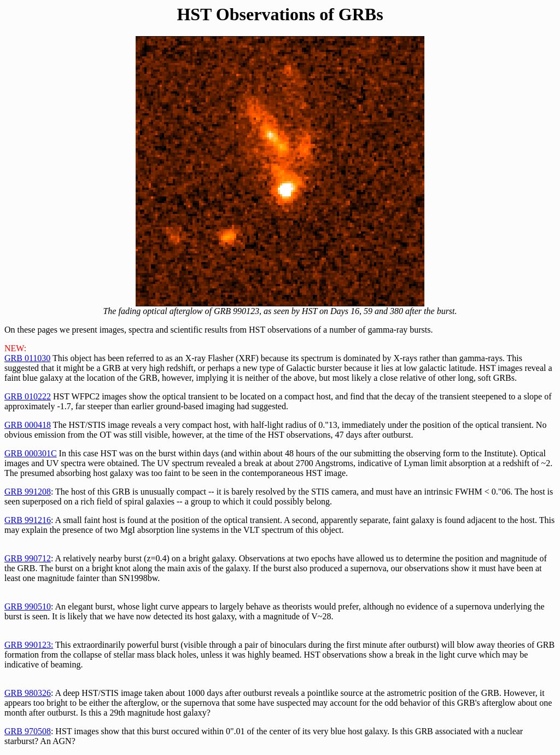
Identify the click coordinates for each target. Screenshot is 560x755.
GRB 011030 (27, 358)
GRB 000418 (28, 425)
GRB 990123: (29, 645)
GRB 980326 (28, 693)
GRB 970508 (28, 731)
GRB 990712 (28, 558)
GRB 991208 (28, 492)
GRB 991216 (28, 520)
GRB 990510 (28, 606)
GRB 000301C (31, 453)
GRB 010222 (28, 396)
